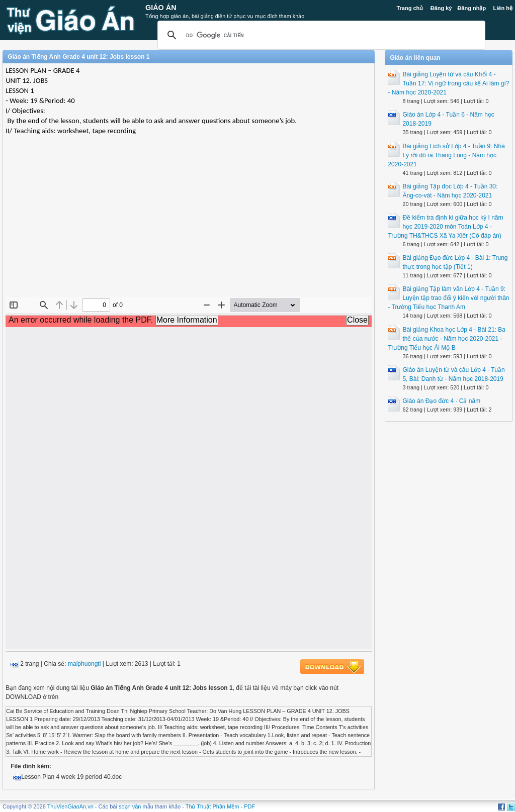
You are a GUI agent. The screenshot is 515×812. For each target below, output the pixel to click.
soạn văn (130, 806)
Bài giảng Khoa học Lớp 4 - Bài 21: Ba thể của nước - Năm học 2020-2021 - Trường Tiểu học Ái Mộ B (446, 339)
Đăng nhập (471, 8)
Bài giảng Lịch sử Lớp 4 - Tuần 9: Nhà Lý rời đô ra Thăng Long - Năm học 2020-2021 (446, 155)
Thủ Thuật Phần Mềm (212, 806)
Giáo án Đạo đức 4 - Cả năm (441, 401)
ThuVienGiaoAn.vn (70, 806)
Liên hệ (502, 8)
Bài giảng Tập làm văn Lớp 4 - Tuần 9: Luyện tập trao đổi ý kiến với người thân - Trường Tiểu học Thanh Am (448, 298)
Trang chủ (410, 8)
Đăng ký (441, 8)
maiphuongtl (84, 664)
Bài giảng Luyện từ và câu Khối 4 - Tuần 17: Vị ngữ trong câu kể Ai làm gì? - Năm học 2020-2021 (448, 83)
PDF (249, 806)
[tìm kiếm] (320, 35)
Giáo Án (161, 8)
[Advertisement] (189, 224)
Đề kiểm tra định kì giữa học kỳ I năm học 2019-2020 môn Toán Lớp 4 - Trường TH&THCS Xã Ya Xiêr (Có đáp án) (445, 227)
